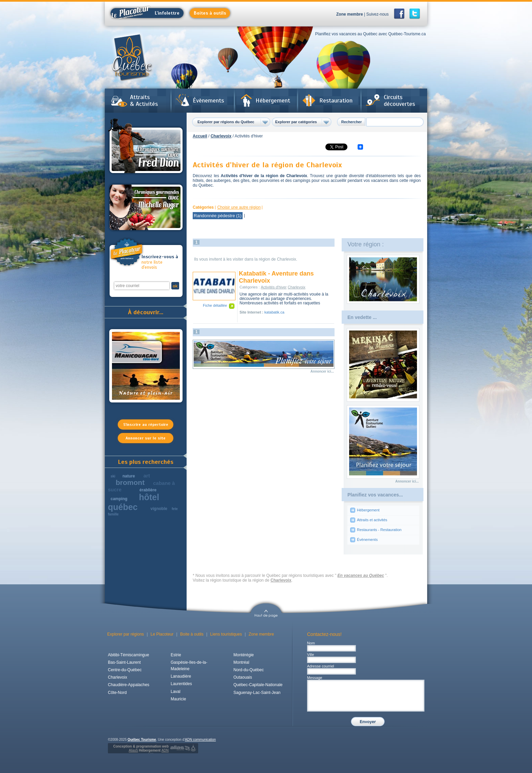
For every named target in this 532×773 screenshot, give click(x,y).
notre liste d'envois (160, 262)
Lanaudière (181, 676)
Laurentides (181, 684)
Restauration (336, 100)
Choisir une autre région (239, 207)
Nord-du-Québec (249, 670)
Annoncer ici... (322, 371)
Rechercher (352, 122)
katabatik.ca (274, 312)
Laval (176, 692)
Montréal (241, 662)
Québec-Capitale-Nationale (258, 685)
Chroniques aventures (146, 147)
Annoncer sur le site (146, 438)
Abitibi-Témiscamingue (128, 655)
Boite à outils (192, 634)
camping (119, 499)
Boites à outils (210, 13)
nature (129, 476)
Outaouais (243, 677)
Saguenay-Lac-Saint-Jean (257, 693)
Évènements (208, 100)
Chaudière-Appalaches (129, 685)
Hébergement (273, 100)
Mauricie (178, 699)
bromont (130, 482)
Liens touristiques (226, 634)
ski (113, 476)
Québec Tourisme (142, 740)
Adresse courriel (320, 666)
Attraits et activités (372, 520)
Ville (311, 655)
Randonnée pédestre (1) (218, 216)
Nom (311, 643)
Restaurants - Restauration (379, 530)
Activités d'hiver (274, 287)
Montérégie (244, 655)
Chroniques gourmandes (146, 207)
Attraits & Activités (144, 100)
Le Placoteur (162, 634)
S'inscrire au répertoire (146, 425)
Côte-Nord (117, 693)
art (147, 476)
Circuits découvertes (399, 100)
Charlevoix (221, 136)
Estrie (176, 655)
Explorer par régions (126, 634)
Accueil (200, 136)
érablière (148, 490)
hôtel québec (134, 502)
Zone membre (350, 14)
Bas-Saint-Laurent (124, 662)
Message (315, 678)
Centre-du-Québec (125, 670)
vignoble (159, 509)
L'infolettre (145, 13)
